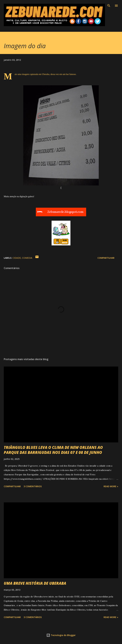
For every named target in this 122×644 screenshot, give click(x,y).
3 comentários (33, 486)
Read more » (111, 486)
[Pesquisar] (109, 6)
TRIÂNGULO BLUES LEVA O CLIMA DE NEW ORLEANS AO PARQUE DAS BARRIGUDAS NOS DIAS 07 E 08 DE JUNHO (53, 450)
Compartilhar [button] (106, 258)
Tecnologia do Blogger (61, 635)
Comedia (27, 258)
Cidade (17, 258)
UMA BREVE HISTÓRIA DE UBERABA (35, 583)
